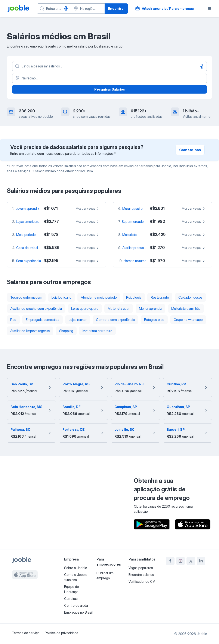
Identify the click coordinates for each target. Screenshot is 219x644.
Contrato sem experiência (115, 320)
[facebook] (170, 561)
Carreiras (71, 599)
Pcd (13, 320)
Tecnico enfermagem (26, 297)
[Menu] (210, 9)
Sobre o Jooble (76, 568)
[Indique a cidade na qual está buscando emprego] (88, 9)
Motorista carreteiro (97, 331)
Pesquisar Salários (110, 89)
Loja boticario (61, 297)
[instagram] (181, 561)
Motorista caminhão (186, 309)
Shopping (66, 331)
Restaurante (160, 297)
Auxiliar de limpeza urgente (30, 331)
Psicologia (134, 297)
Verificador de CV (142, 581)
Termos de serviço (26, 633)
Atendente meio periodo (99, 297)
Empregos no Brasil (78, 612)
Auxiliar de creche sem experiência (36, 309)
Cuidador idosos (190, 297)
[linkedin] (201, 561)
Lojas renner (78, 320)
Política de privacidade (61, 633)
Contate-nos (190, 150)
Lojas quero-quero (85, 309)
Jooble (202, 634)
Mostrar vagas (88, 209)
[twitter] (191, 561)
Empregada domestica (42, 320)
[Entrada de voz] (66, 9)
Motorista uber (119, 309)
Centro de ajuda (76, 605)
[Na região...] (109, 78)
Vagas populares (141, 568)
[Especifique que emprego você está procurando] (54, 9)
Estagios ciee (154, 320)
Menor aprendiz (150, 309)
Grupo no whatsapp (188, 320)
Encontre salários (141, 575)
